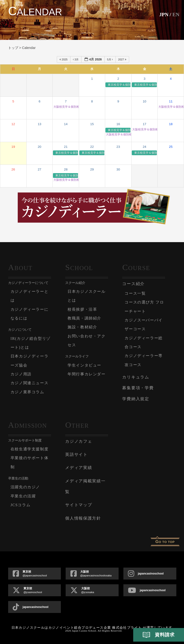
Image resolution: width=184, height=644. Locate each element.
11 (171, 101)
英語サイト (76, 455)
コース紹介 (133, 284)
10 (145, 101)
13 (39, 124)
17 (145, 124)
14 (66, 124)
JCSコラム (21, 505)
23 (118, 147)
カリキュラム (136, 377)
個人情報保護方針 (83, 518)
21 (66, 147)
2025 (64, 59)
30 (118, 169)
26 (13, 169)
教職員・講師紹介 (86, 318)
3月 (76, 59)
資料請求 (159, 635)
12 (13, 124)
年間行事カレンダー (88, 374)
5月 (110, 59)
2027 (123, 59)
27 (39, 169)
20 (39, 147)
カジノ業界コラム (29, 392)
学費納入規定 (136, 399)
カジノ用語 (22, 374)
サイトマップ (79, 505)
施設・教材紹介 (83, 327)
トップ (13, 48)
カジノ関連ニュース (31, 383)
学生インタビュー (86, 365)
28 (66, 169)
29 (92, 169)
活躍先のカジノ (26, 487)
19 (13, 147)
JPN (163, 14)
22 (92, 147)
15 (92, 124)
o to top (165, 542)
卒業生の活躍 (24, 496)
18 (171, 124)
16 (118, 124)
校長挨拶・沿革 (83, 309)
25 (171, 147)
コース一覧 (136, 293)
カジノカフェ (79, 441)
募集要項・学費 (138, 388)
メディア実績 (79, 468)
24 (145, 147)
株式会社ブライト (127, 628)
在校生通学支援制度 (31, 449)
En (176, 14)
